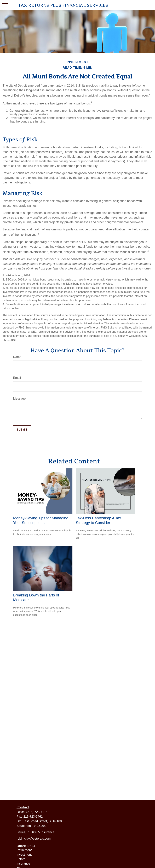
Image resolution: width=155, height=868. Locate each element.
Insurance (23, 864)
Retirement (24, 850)
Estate (21, 859)
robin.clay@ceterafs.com (34, 839)
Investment (24, 855)
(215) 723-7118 (37, 812)
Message (19, 399)
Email (17, 378)
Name (17, 357)
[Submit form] (22, 430)
